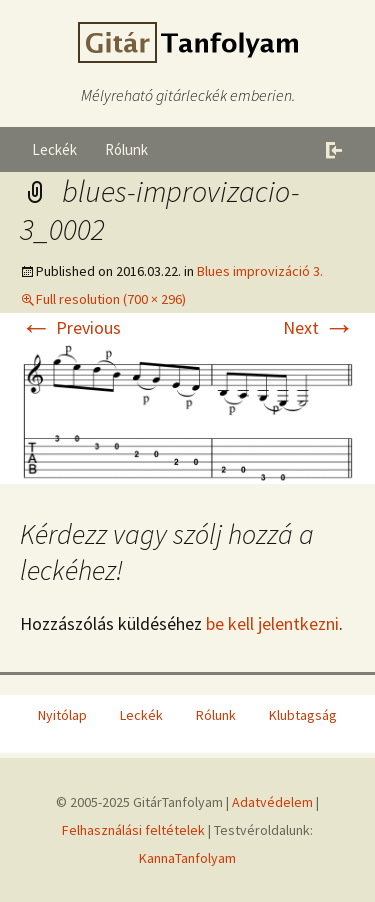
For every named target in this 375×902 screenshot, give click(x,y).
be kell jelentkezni (272, 623)
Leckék (54, 149)
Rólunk (126, 149)
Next (319, 327)
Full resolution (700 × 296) (111, 299)
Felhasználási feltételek (133, 830)
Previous (70, 327)
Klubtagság (303, 715)
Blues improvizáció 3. (260, 271)
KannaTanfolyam (187, 858)
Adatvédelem (272, 802)
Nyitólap (62, 715)
